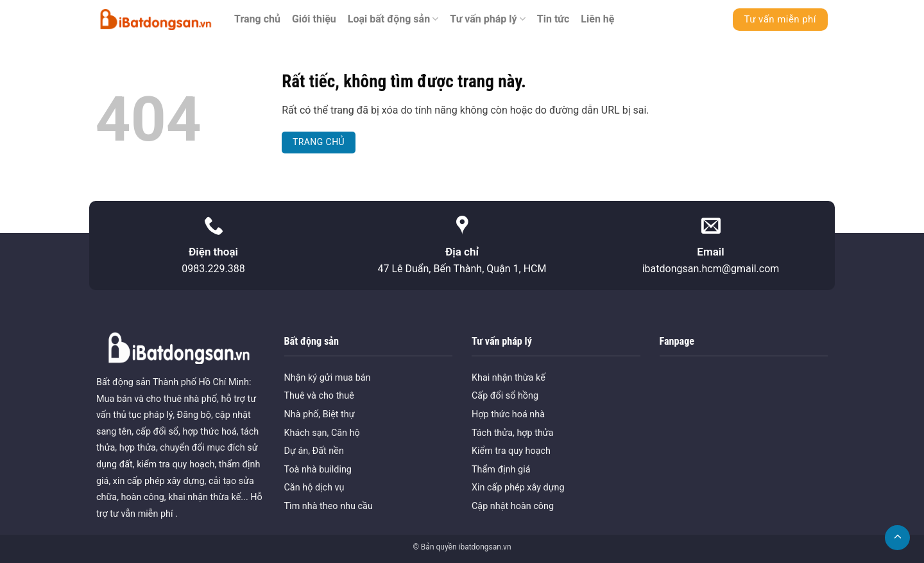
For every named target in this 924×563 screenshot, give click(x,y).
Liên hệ (597, 19)
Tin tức (553, 19)
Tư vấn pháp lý (488, 19)
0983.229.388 (213, 269)
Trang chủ (257, 19)
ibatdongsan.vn (484, 547)
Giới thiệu (314, 19)
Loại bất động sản (393, 19)
